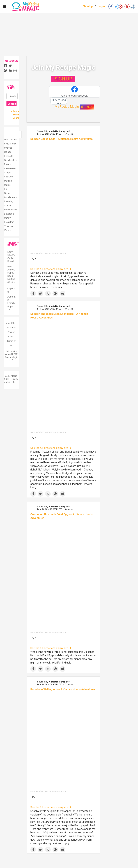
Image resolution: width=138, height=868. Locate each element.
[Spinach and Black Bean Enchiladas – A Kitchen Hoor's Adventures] (63, 376)
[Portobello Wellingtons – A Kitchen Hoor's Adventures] (63, 742)
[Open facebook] (111, 6)
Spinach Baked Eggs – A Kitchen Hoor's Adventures (61, 139)
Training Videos (8, 228)
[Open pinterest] (122, 6)
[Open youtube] (127, 6)
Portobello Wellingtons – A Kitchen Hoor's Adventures (63, 689)
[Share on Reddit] (63, 293)
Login (101, 6)
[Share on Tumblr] (48, 293)
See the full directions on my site (51, 269)
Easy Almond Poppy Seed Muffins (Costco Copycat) (11, 279)
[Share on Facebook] (33, 293)
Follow (87, 107)
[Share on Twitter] (41, 293)
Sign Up (88, 6)
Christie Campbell (60, 131)
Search (12, 104)
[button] (74, 92)
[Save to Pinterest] (55, 293)
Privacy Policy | (11, 334)
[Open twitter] (116, 6)
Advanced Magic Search (17, 115)
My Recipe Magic (67, 107)
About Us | (11, 323)
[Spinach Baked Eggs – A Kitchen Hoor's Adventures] (63, 197)
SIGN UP (63, 79)
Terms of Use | (11, 343)
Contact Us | (11, 328)
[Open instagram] (132, 6)
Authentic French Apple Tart (11, 303)
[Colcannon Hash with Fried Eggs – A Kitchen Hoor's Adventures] (63, 576)
